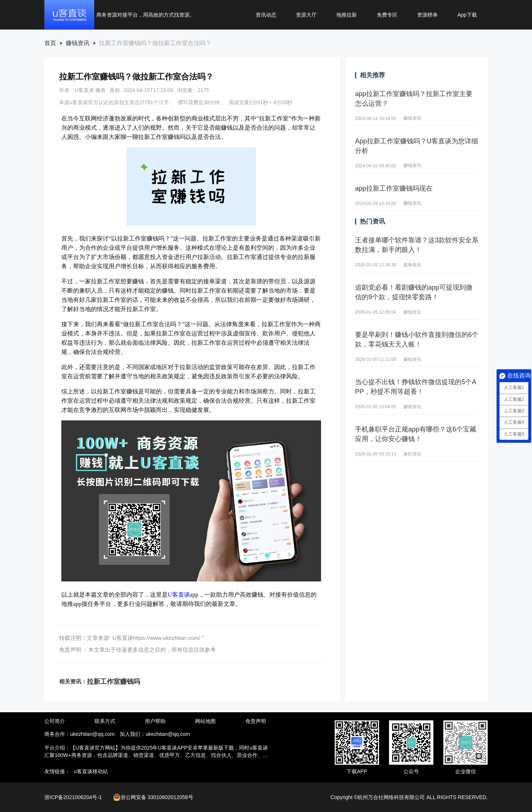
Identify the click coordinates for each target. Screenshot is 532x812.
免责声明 (256, 721)
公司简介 (55, 721)
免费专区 (387, 15)
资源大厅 (306, 15)
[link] (50, 43)
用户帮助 (155, 721)
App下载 (467, 15)
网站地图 (205, 721)
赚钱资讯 (78, 43)
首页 (50, 43)
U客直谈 (179, 595)
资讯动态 (266, 15)
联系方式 (105, 721)
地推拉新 (347, 15)
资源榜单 (427, 15)
